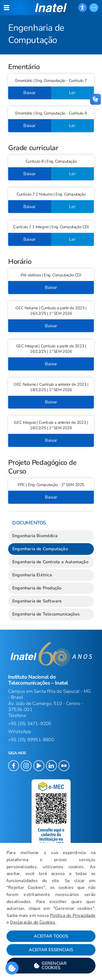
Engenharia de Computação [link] (40, 549)
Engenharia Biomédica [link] (35, 536)
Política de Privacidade (73, 916)
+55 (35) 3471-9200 (30, 724)
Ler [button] (72, 93)
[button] (51, 8)
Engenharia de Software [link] (37, 601)
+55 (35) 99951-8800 (31, 740)
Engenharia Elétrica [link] (32, 575)
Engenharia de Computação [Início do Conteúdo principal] (36, 34)
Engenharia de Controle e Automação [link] (50, 562)
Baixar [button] (30, 93)
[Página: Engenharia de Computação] (51, 27)
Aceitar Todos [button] (51, 936)
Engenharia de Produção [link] (37, 588)
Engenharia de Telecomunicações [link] (46, 614)
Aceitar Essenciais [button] (51, 950)
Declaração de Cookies (33, 922)
